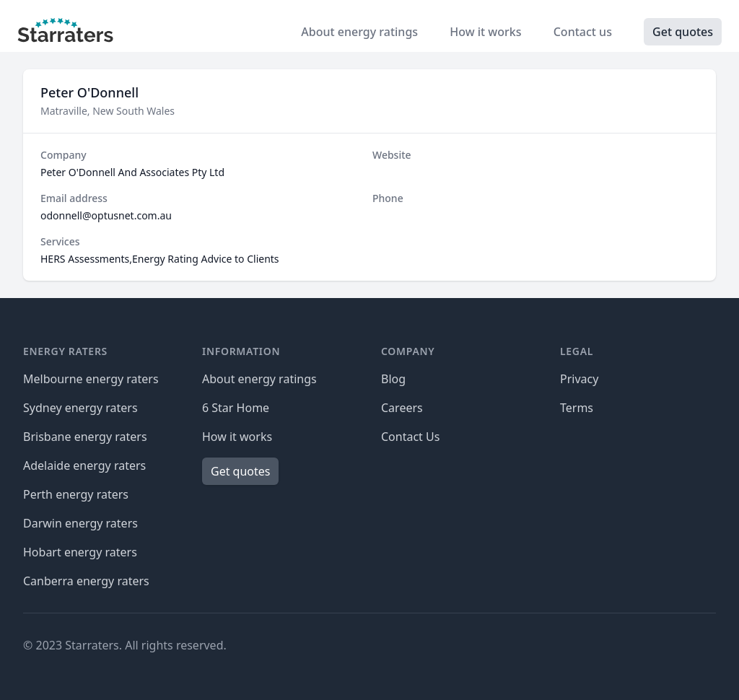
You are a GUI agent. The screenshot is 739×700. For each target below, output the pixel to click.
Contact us (584, 32)
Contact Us (410, 437)
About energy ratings (361, 32)
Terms (577, 408)
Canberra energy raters (86, 581)
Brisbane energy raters (85, 437)
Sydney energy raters (80, 408)
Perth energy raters (76, 494)
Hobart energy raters (80, 552)
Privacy (579, 379)
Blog (393, 379)
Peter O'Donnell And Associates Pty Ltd (132, 172)
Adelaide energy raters (84, 465)
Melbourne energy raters (91, 379)
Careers (402, 408)
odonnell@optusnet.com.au (106, 215)
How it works (487, 32)
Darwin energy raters (80, 523)
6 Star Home (236, 408)
